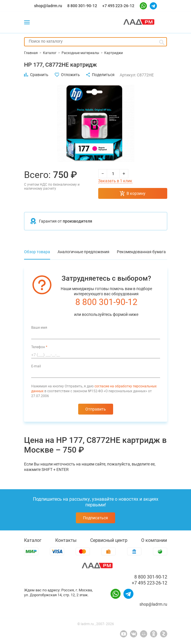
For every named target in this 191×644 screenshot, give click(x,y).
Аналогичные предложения (83, 252)
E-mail (36, 366)
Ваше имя (39, 328)
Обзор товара (37, 252)
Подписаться (95, 518)
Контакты (66, 540)
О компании (154, 540)
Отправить (96, 409)
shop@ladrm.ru (48, 6)
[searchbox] (95, 41)
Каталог (33, 540)
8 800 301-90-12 (82, 6)
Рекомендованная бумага (141, 252)
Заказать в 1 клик (115, 181)
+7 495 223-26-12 (118, 6)
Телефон (39, 347)
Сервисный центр (109, 540)
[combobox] (95, 42)
